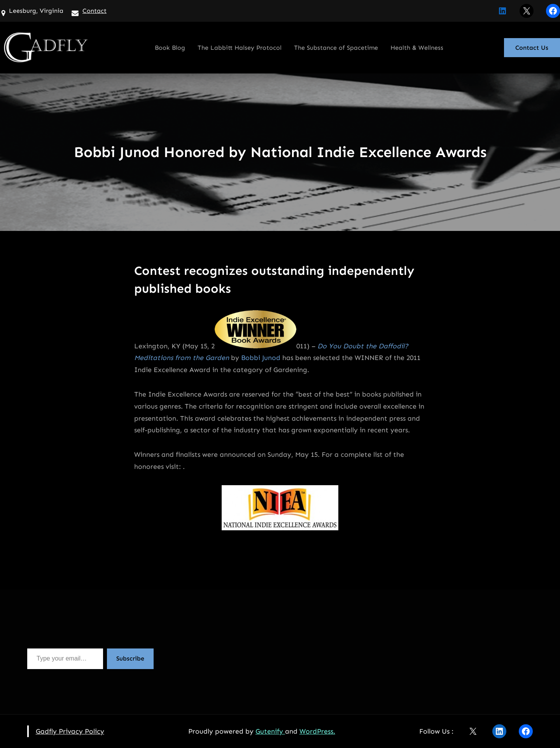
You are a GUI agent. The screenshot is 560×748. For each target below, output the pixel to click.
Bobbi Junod (261, 358)
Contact (94, 11)
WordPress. (317, 731)
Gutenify (270, 731)
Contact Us (532, 48)
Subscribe (130, 658)
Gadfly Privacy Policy (70, 731)
